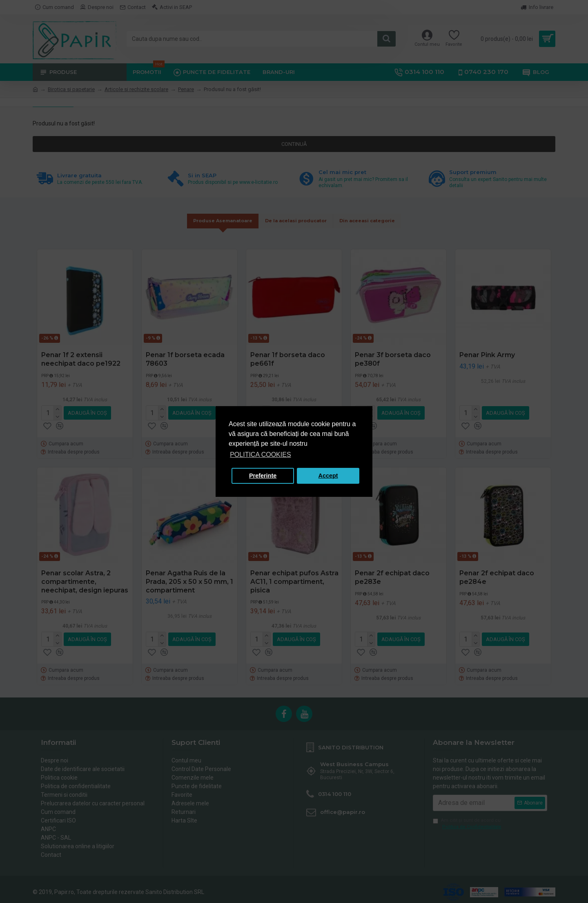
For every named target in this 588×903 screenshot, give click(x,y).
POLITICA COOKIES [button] (260, 455)
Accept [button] (328, 476)
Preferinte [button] (263, 476)
